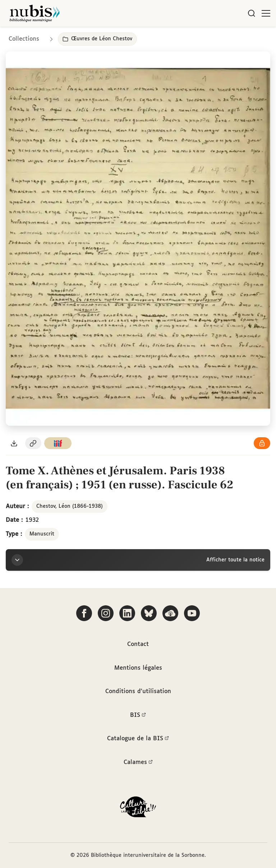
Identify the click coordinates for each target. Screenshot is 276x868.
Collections (24, 39)
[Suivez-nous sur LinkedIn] (127, 613)
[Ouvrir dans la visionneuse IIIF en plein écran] (138, 239)
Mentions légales (138, 668)
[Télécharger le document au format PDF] (14, 443)
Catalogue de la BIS (138, 739)
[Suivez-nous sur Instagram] (106, 613)
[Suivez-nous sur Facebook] (84, 613)
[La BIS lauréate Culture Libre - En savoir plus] (138, 808)
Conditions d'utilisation (138, 691)
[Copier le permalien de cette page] (33, 443)
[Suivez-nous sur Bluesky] (149, 613)
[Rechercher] (252, 13)
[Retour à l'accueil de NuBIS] (34, 13)
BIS (138, 715)
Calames (138, 763)
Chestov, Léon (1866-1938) (70, 506)
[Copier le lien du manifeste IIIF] (58, 443)
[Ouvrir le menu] (266, 13)
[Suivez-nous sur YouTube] (192, 613)
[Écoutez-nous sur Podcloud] (170, 613)
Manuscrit (42, 534)
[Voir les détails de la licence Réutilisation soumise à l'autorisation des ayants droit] (262, 443)
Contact (138, 644)
